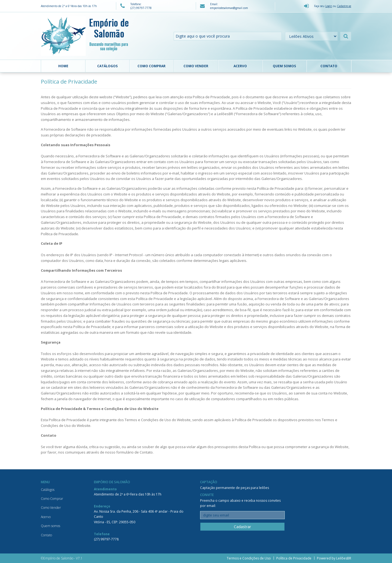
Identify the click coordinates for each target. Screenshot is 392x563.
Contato (329, 66)
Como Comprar (151, 66)
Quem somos (284, 66)
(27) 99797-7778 (106, 539)
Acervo (240, 66)
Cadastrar (242, 527)
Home (63, 66)
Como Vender (196, 66)
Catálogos (107, 66)
